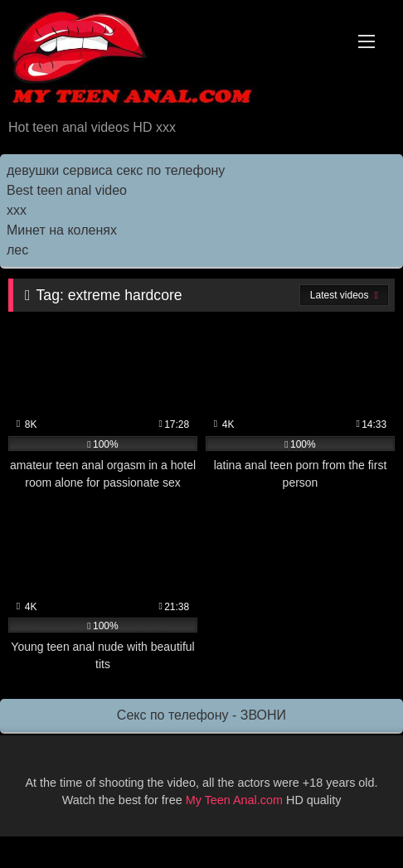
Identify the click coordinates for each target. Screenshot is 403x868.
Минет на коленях (62, 230)
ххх (17, 210)
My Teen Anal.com (234, 800)
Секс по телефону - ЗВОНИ (201, 715)
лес (17, 250)
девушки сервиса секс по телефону (116, 170)
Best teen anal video (67, 190)
